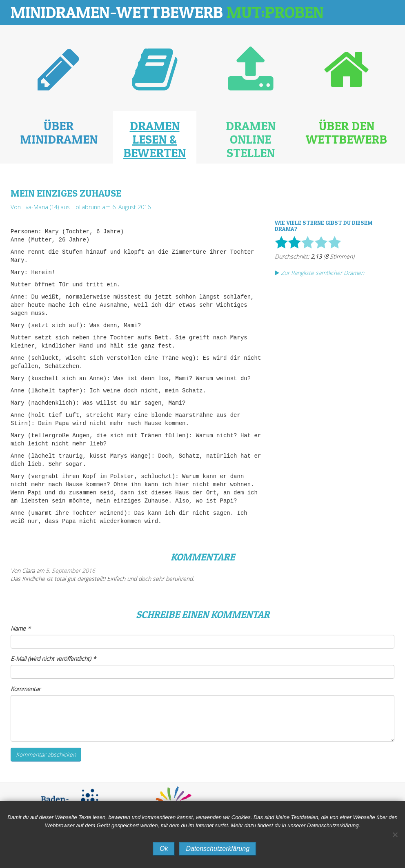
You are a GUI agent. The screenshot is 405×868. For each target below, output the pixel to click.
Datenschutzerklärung (218, 849)
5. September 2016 (70, 570)
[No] (395, 835)
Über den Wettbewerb (346, 132)
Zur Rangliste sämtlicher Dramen (319, 273)
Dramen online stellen (251, 139)
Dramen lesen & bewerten (155, 139)
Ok (164, 849)
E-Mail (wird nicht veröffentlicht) (53, 659)
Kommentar (26, 689)
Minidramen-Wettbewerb (167, 12)
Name (21, 628)
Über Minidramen (59, 132)
